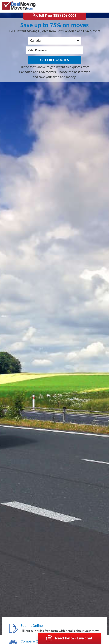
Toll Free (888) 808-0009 (55, 15)
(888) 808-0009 (92, 6)
